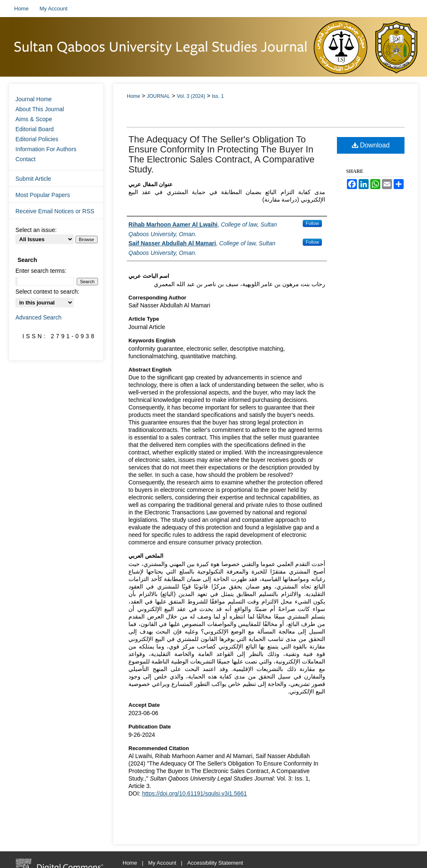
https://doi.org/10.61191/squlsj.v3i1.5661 (195, 793)
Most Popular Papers (43, 195)
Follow (312, 223)
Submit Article (33, 179)
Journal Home (34, 99)
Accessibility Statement (215, 863)
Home (133, 96)
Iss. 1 (218, 96)
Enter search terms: (41, 271)
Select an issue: (36, 230)
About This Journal (40, 109)
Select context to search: (47, 292)
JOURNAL (158, 96)
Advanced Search (39, 317)
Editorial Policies (37, 139)
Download (371, 145)
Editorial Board (35, 129)
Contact (25, 159)
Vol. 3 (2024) (191, 96)
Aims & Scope (34, 119)
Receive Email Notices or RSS (55, 211)
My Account (163, 863)
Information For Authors (46, 149)
